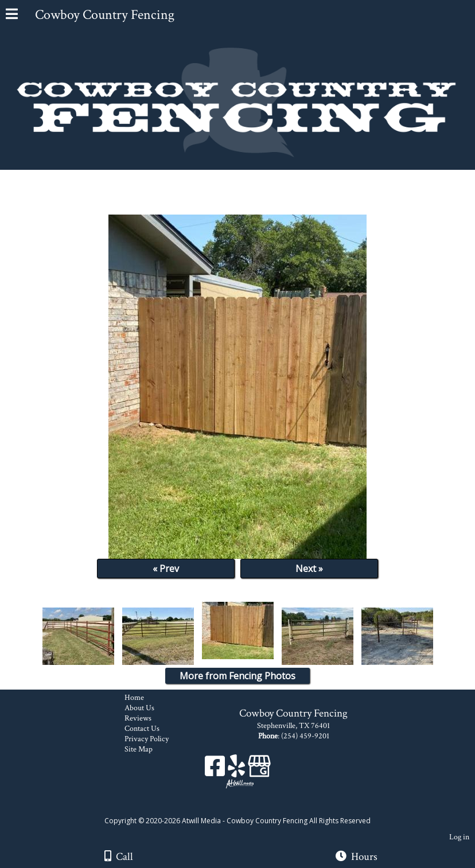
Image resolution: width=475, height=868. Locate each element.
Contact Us (151, 729)
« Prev (166, 569)
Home (143, 698)
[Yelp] (238, 770)
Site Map (147, 749)
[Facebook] (216, 770)
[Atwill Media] (248, 808)
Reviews (147, 718)
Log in (459, 837)
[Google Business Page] (259, 770)
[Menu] (12, 15)
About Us (148, 708)
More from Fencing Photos (237, 676)
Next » (309, 569)
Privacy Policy (155, 739)
